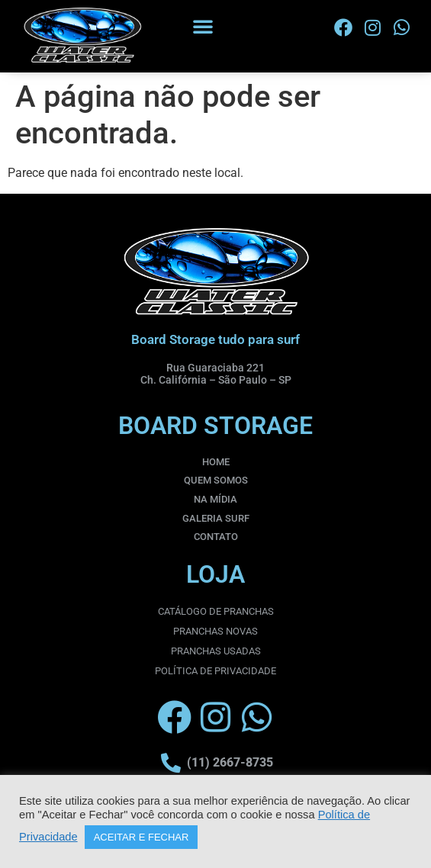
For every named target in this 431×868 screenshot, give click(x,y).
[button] (203, 26)
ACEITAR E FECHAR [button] (142, 837)
